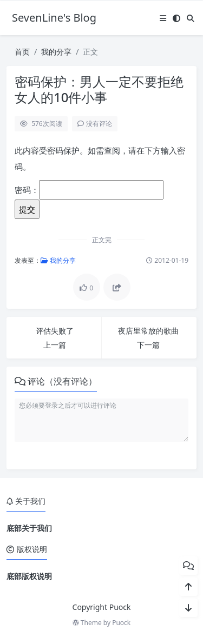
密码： (89, 190)
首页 (22, 52)
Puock (121, 623)
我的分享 (56, 52)
